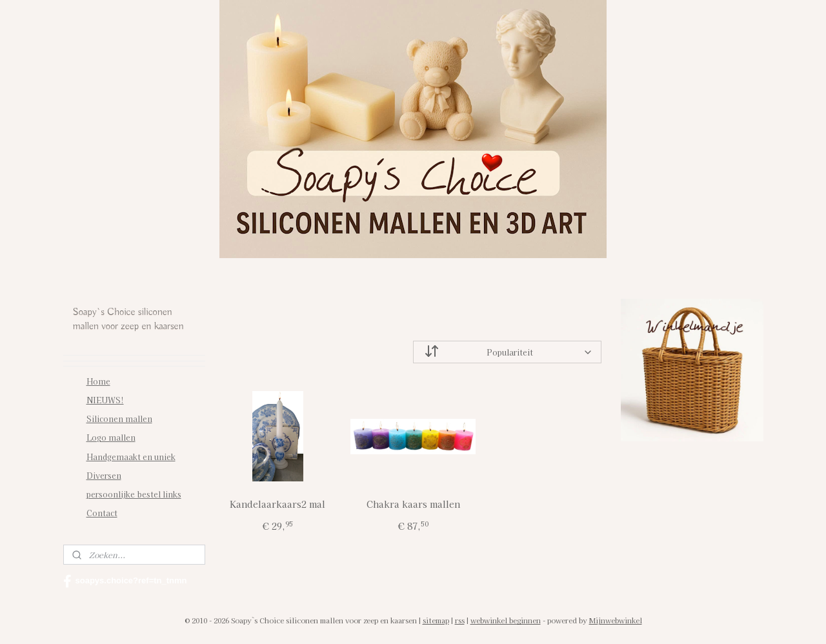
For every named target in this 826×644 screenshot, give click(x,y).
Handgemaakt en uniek (131, 457)
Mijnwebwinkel (616, 620)
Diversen (104, 475)
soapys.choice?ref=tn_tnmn (125, 581)
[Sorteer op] (507, 352)
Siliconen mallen (119, 418)
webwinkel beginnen (506, 620)
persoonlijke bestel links (134, 494)
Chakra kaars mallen (413, 504)
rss (460, 620)
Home (98, 381)
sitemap (436, 620)
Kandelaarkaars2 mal (277, 504)
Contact (102, 513)
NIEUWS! (105, 400)
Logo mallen (111, 437)
